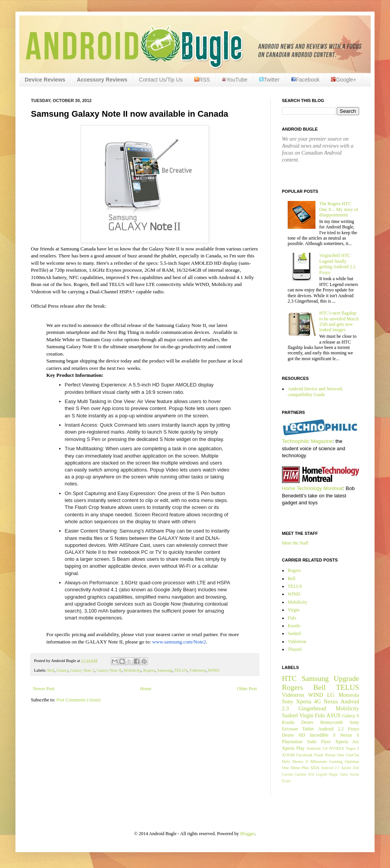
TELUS (181, 670)
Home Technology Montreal (312, 488)
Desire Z (300, 761)
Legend (321, 774)
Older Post (247, 689)
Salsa (344, 774)
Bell (51, 670)
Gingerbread (312, 708)
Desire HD (293, 735)
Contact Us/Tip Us (161, 80)
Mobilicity (132, 670)
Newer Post (44, 689)
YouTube (235, 80)
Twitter (269, 80)
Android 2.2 (331, 729)
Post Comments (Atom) (78, 700)
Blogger (248, 834)
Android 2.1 (330, 768)
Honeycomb (331, 722)
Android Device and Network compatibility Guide (315, 391)
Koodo (294, 626)
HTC (289, 678)
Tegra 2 (353, 748)
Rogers (149, 670)
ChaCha (352, 755)
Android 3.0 (317, 748)
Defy (286, 761)
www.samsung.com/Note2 (179, 642)
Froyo (354, 729)
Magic (334, 774)
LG (331, 695)
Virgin (293, 610)
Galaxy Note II (109, 670)
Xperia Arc (347, 742)
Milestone (318, 761)
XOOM (288, 755)
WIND (214, 670)
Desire (307, 722)
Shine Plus (299, 768)
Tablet (308, 729)
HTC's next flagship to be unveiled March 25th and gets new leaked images (339, 321)
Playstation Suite (299, 742)
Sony (288, 701)
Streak (354, 774)
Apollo (346, 768)
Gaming (336, 761)
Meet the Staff (295, 543)
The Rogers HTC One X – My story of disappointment (339, 209)
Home (146, 689)
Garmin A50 (305, 774)
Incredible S (323, 735)
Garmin (287, 774)
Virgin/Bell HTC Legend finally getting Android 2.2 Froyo (337, 264)
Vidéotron (198, 670)
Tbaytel (295, 649)
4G (317, 701)
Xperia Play (293, 748)
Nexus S (350, 735)
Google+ (343, 80)
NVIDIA (337, 748)
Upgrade (346, 678)
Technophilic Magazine (307, 441)
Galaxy (62, 670)
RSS (202, 80)
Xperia (304, 701)
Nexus (331, 701)
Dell (356, 768)
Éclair (286, 781)
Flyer (326, 742)
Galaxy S (351, 716)
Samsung (165, 670)
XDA (315, 768)
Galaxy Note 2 (82, 670)
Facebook (305, 80)
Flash (318, 755)
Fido (292, 618)
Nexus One (334, 755)
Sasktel (294, 633)
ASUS (333, 715)
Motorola (349, 695)
